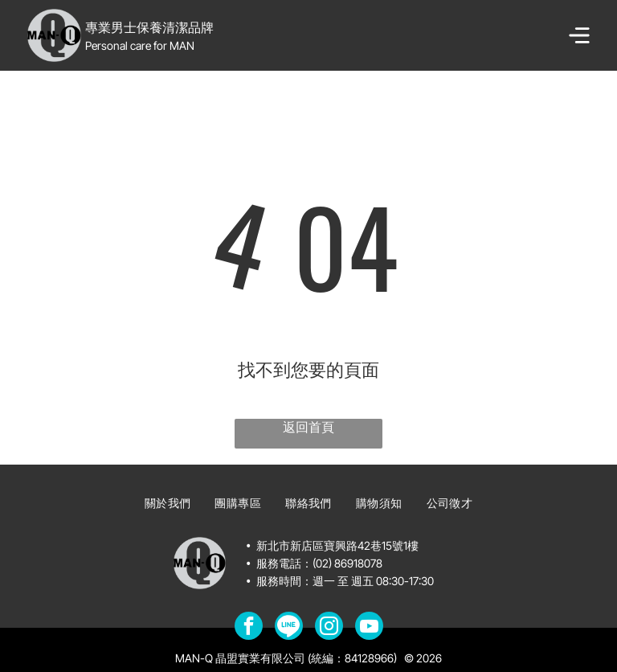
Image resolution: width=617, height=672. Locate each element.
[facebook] (249, 628)
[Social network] (289, 628)
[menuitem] (168, 504)
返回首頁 (308, 427)
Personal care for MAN (140, 45)
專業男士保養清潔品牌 (149, 27)
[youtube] (369, 628)
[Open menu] (579, 35)
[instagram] (329, 628)
